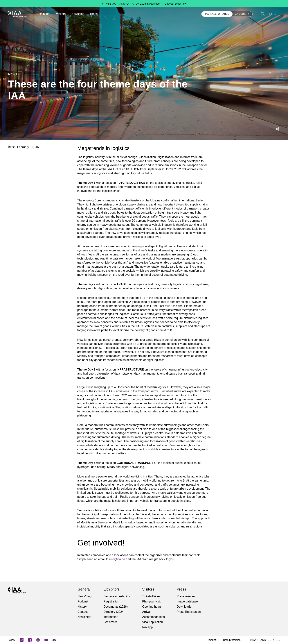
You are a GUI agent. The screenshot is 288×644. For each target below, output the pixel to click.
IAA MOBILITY (242, 14)
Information (111, 617)
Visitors (61, 14)
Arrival (146, 612)
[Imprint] (212, 640)
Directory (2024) (114, 612)
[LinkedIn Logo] (22, 640)
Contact (83, 612)
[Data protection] (232, 640)
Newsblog (78, 14)
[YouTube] (46, 640)
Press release (186, 596)
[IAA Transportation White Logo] (17, 14)
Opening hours (152, 607)
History (82, 607)
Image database (187, 601)
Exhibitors (44, 14)
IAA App (147, 627)
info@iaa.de (117, 559)
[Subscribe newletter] (54, 640)
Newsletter (84, 617)
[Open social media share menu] (277, 129)
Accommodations (153, 617)
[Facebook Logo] (30, 640)
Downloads (184, 607)
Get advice (110, 622)
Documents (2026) (116, 607)
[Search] (263, 14)
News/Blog (84, 596)
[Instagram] (38, 640)
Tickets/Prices (151, 596)
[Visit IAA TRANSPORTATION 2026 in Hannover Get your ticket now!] (144, 4)
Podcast (83, 601)
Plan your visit (151, 601)
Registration (111, 601)
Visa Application (153, 622)
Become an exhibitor (117, 596)
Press (94, 14)
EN (273, 14)
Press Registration (189, 612)
